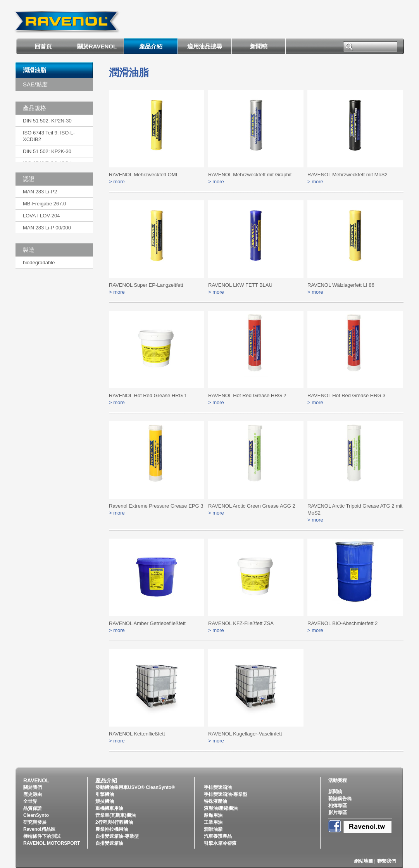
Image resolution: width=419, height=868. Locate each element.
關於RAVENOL (97, 46)
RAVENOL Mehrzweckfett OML (144, 175)
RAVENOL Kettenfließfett (137, 734)
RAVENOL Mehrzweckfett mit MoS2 (347, 175)
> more (117, 182)
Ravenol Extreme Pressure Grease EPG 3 (156, 506)
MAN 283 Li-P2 (40, 192)
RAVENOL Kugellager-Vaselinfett (245, 734)
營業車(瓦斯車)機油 (116, 815)
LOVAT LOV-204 (41, 216)
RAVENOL (36, 780)
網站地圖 (364, 861)
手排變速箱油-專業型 (226, 794)
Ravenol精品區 (39, 829)
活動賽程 (338, 780)
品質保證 (33, 808)
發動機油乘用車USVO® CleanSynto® (135, 787)
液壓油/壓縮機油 (221, 808)
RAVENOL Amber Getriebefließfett (147, 623)
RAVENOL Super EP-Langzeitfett (146, 285)
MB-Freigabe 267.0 (44, 204)
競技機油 (105, 801)
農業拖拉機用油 (112, 829)
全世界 (30, 801)
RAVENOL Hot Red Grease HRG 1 (148, 395)
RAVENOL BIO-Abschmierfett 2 (342, 623)
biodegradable (39, 263)
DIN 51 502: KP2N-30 (47, 121)
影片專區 (338, 813)
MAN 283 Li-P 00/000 (47, 228)
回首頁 (43, 46)
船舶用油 (213, 815)
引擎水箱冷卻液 (220, 843)
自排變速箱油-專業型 (117, 836)
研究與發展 (35, 822)
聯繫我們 (386, 861)
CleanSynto (36, 815)
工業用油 (213, 822)
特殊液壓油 (216, 801)
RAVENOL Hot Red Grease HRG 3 (347, 395)
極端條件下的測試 (42, 836)
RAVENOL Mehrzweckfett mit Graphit (250, 175)
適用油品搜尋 (205, 46)
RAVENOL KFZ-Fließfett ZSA (241, 623)
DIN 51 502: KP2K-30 (47, 151)
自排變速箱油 (109, 843)
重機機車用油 (109, 808)
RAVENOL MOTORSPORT (52, 843)
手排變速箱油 (218, 787)
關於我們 (33, 787)
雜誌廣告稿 (340, 799)
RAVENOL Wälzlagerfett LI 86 (341, 285)
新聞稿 (259, 46)
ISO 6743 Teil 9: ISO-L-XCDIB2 (49, 136)
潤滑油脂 (34, 70)
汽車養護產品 (218, 836)
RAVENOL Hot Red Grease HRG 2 (247, 395)
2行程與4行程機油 (114, 822)
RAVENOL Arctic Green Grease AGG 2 (252, 506)
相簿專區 (338, 806)
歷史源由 (33, 794)
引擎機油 (105, 794)
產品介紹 (151, 46)
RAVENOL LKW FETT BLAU (240, 285)
